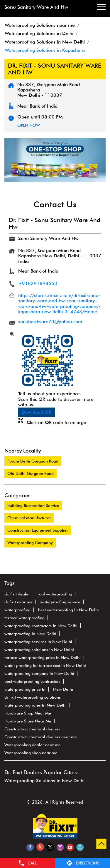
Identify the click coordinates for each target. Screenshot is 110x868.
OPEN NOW (29, 125)
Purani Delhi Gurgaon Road (33, 461)
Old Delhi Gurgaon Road (31, 473)
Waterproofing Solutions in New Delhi (44, 781)
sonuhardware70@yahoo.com (50, 322)
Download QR (37, 412)
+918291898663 (38, 283)
